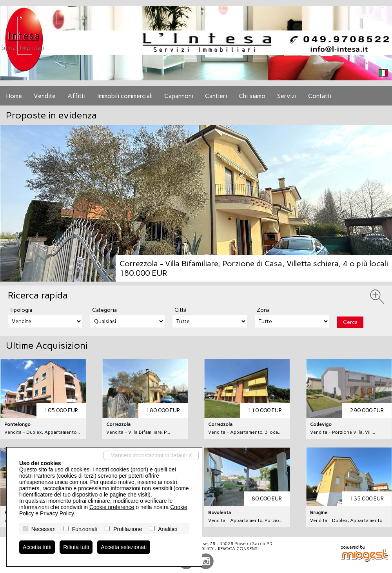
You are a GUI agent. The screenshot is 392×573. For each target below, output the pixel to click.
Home (14, 96)
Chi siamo (252, 96)
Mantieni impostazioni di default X (151, 455)
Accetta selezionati (124, 547)
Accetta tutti (37, 547)
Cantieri (216, 96)
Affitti (76, 96)
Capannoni (179, 96)
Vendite (45, 96)
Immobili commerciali (125, 96)
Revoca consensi (238, 549)
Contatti (320, 96)
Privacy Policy (57, 513)
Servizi (287, 96)
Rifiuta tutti (76, 547)
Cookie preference (112, 507)
